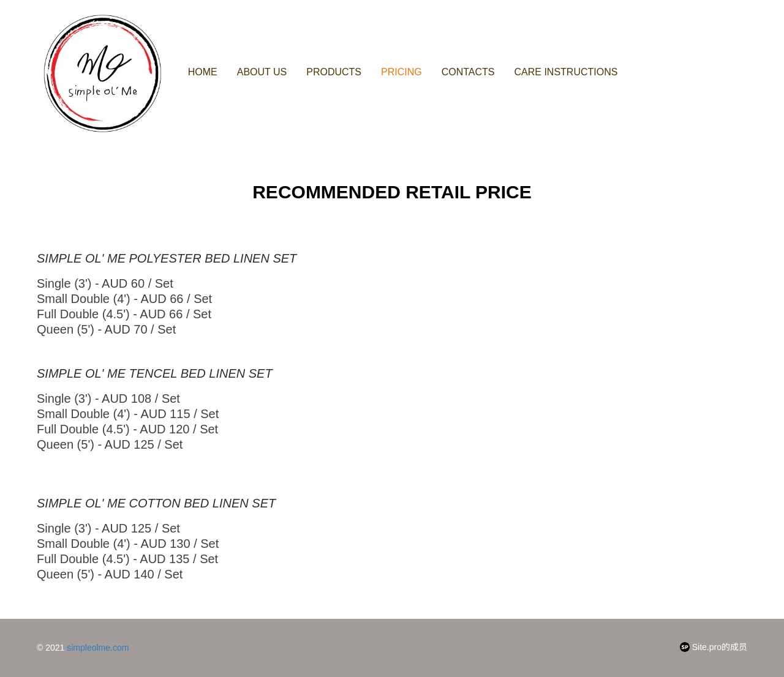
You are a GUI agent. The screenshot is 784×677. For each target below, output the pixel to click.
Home (203, 72)
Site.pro (707, 647)
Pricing (401, 72)
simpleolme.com (98, 648)
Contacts (468, 72)
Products (334, 72)
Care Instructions (566, 72)
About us (262, 72)
